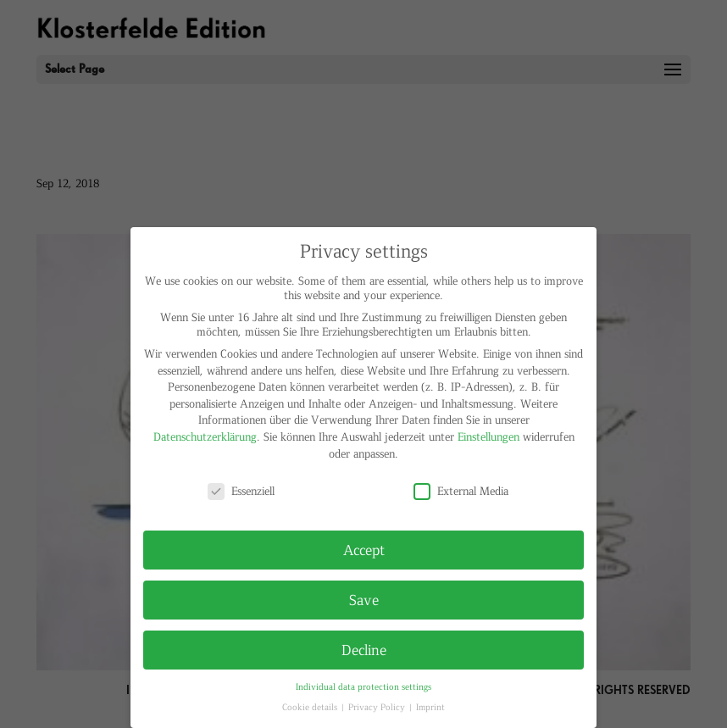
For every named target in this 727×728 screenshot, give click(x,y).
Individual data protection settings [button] (363, 686)
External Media (461, 490)
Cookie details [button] (311, 706)
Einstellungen (488, 436)
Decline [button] (364, 649)
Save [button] (364, 599)
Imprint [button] (430, 706)
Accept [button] (364, 549)
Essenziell (241, 490)
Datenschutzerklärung (205, 436)
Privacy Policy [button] (378, 706)
